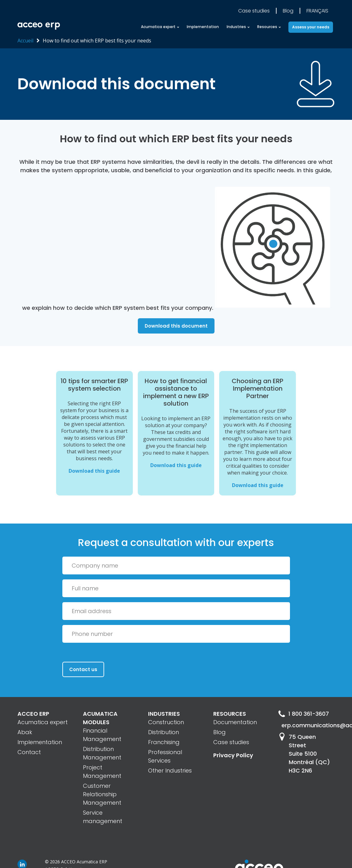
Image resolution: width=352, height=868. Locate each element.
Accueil (25, 41)
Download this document (176, 326)
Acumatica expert (158, 27)
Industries (236, 27)
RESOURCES (230, 714)
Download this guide (94, 471)
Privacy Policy (233, 755)
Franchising (164, 742)
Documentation (235, 722)
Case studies (254, 11)
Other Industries (170, 770)
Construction (166, 722)
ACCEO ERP (33, 714)
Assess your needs (311, 27)
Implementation (203, 27)
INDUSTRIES (164, 714)
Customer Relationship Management (102, 794)
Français (317, 11)
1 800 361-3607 (304, 714)
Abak (25, 732)
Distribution (164, 732)
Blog (288, 11)
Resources (267, 27)
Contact (29, 752)
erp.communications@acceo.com (308, 725)
